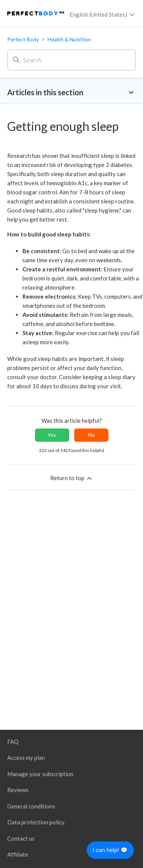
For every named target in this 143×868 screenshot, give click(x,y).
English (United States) (103, 15)
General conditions (31, 806)
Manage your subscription (40, 774)
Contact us (21, 838)
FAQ (13, 742)
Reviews (18, 790)
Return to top (72, 478)
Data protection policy (36, 822)
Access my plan (26, 758)
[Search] (71, 60)
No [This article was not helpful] (91, 435)
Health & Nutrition (69, 39)
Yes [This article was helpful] (52, 435)
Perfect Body (23, 39)
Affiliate (18, 854)
